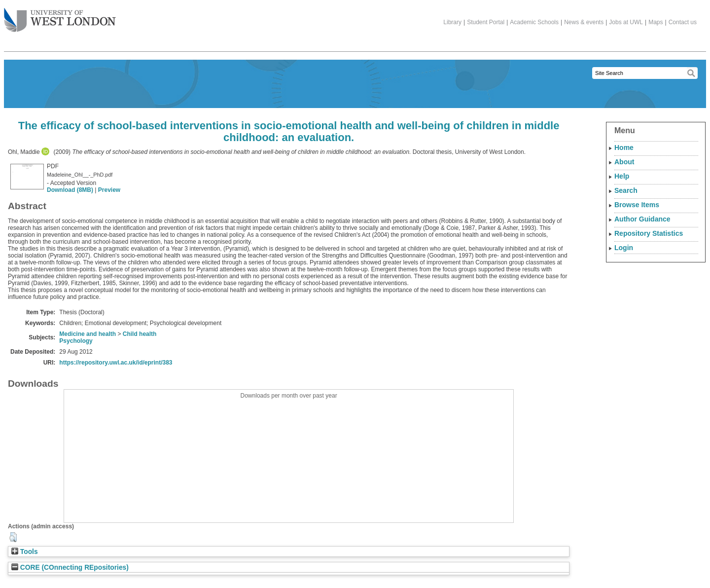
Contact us (683, 22)
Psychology (76, 341)
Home (624, 147)
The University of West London (60, 16)
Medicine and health (88, 334)
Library (452, 22)
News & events (584, 22)
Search (626, 190)
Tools (25, 552)
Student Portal (486, 22)
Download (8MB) (70, 190)
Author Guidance (642, 219)
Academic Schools (534, 22)
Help (622, 176)
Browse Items (637, 205)
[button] (13, 537)
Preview (109, 190)
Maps (656, 22)
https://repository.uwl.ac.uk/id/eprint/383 (116, 363)
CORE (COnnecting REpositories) (70, 568)
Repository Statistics (649, 233)
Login (624, 248)
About (624, 162)
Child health (140, 334)
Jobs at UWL (626, 22)
